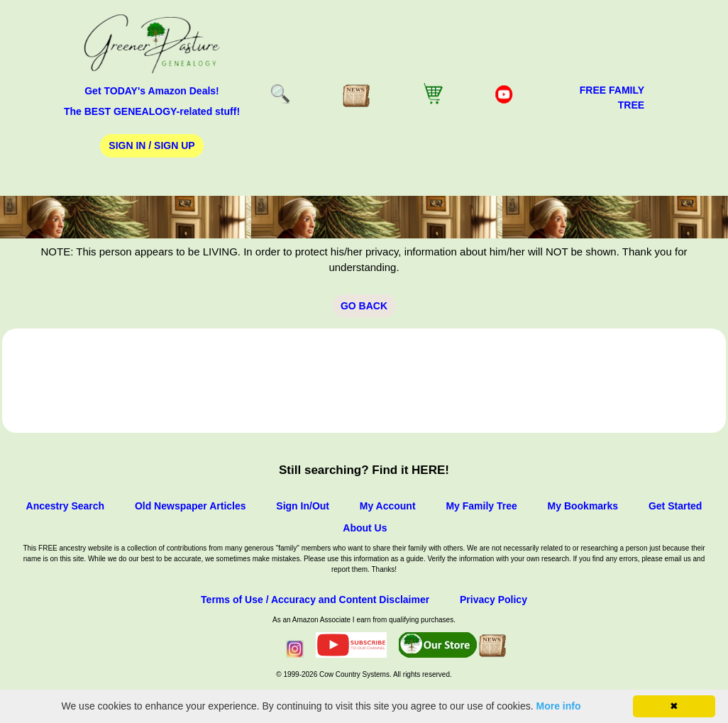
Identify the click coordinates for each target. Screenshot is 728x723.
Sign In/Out (303, 506)
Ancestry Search (66, 506)
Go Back (364, 306)
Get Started (675, 506)
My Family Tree (481, 506)
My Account (388, 506)
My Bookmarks (583, 506)
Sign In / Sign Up (151, 145)
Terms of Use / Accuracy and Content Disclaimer (315, 600)
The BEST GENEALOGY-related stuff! (152, 111)
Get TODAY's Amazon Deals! (152, 91)
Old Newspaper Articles (191, 506)
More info (559, 706)
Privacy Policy (493, 600)
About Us (365, 528)
